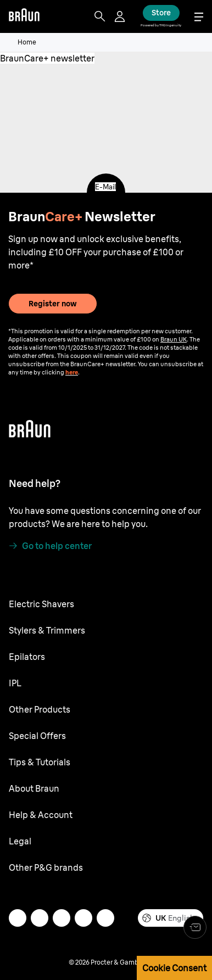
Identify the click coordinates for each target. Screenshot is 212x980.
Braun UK (174, 339)
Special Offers (37, 736)
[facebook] (83, 918)
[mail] (18, 918)
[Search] (100, 16)
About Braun (34, 788)
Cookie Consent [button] (174, 968)
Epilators (27, 657)
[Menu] (199, 17)
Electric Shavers (41, 604)
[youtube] (105, 918)
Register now (53, 304)
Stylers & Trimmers (47, 630)
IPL (15, 683)
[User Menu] (121, 16)
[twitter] (62, 918)
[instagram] (40, 918)
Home (27, 42)
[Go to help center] (50, 546)
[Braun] (24, 16)
